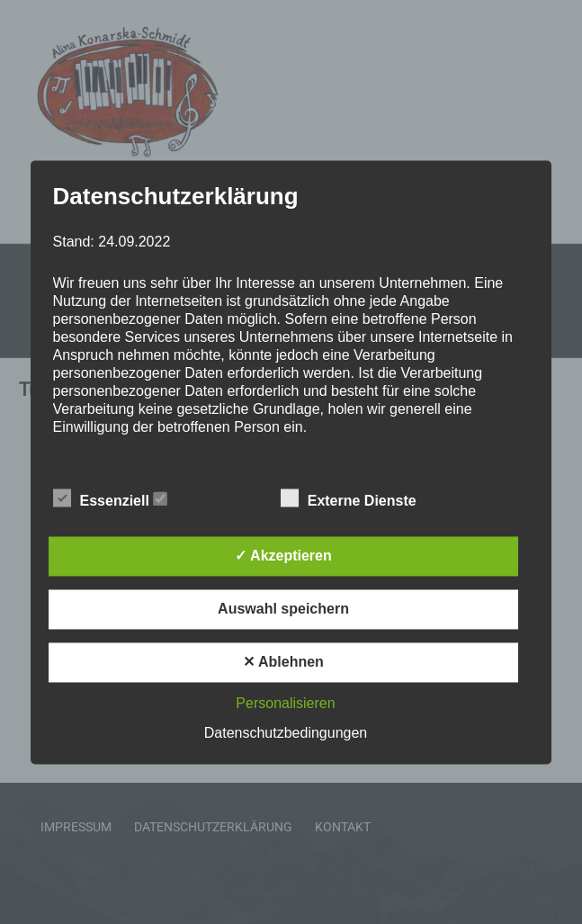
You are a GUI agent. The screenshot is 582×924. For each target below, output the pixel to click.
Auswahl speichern (283, 609)
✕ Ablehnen (283, 662)
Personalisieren (285, 703)
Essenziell (111, 498)
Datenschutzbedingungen (286, 733)
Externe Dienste (358, 498)
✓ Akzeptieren (283, 556)
